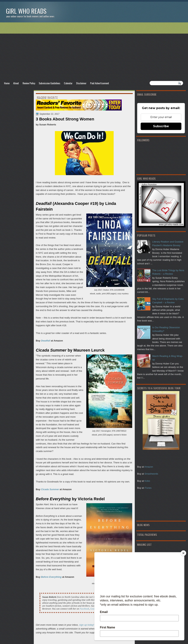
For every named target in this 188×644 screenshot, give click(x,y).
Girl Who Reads (26, 11)
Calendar (68, 83)
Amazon (149, 467)
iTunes (148, 488)
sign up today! (87, 625)
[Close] (183, 553)
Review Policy (29, 83)
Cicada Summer (50, 489)
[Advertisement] (94, 52)
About (16, 83)
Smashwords (151, 474)
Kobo (147, 481)
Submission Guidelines (49, 83)
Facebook (84, 609)
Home (7, 83)
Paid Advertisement (100, 83)
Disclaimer (81, 83)
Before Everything (51, 577)
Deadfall (46, 341)
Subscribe (161, 126)
